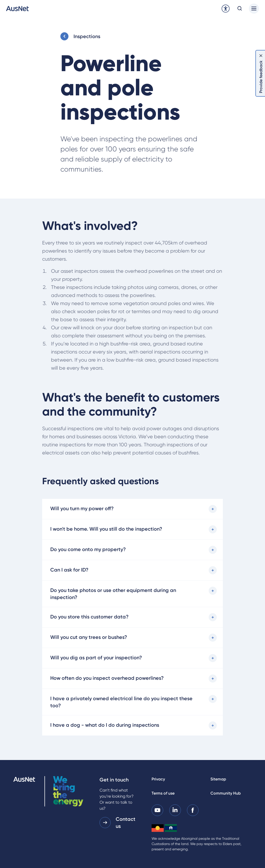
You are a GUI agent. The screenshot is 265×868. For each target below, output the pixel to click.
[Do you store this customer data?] (132, 617)
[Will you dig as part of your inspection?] (132, 658)
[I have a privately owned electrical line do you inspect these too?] (132, 702)
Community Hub (226, 793)
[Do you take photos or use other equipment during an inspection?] (132, 594)
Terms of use (163, 793)
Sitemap (218, 779)
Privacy (158, 779)
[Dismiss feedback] (261, 56)
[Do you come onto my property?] (132, 550)
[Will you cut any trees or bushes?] (132, 638)
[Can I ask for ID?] (132, 570)
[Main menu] (254, 9)
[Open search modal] (240, 9)
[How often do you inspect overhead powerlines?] (132, 679)
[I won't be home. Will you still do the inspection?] (132, 529)
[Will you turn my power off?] (132, 509)
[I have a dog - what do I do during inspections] (132, 725)
